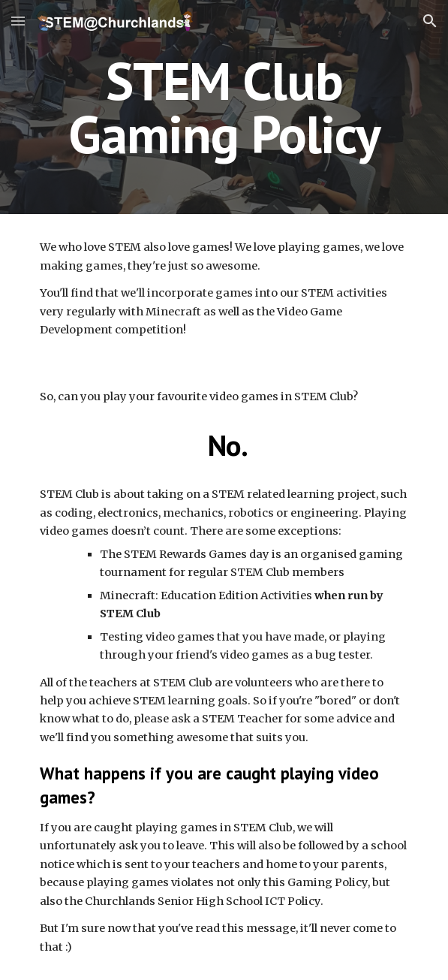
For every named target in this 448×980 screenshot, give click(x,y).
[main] (224, 107)
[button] (18, 21)
